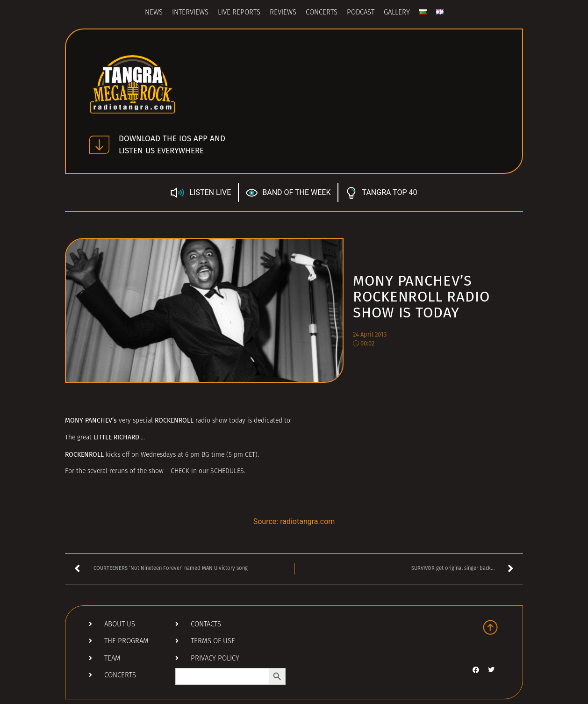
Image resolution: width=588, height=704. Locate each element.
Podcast (361, 13)
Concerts (322, 13)
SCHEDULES (227, 471)
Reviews (283, 13)
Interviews (190, 13)
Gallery (397, 13)
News (154, 13)
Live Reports (239, 13)
